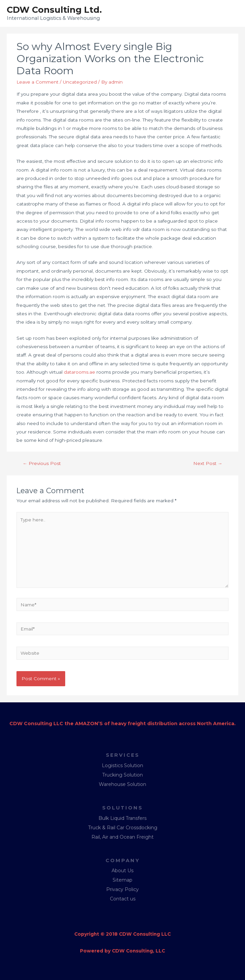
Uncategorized (80, 82)
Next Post (208, 463)
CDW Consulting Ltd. (54, 10)
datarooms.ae (79, 372)
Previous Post (42, 463)
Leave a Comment (37, 82)
